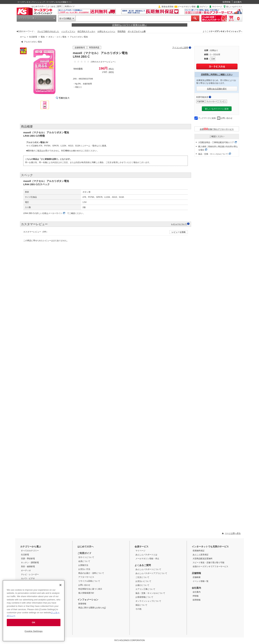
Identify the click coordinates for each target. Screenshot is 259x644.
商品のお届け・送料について (91, 573)
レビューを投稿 (179, 232)
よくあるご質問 (54, 6)
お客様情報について (144, 597)
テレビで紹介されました (48, 31)
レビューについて (179, 224)
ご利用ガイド (69, 6)
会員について (84, 561)
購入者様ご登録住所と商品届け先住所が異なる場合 (218, 148)
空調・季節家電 (28, 559)
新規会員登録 (167, 7)
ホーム (23, 37)
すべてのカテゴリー (30, 551)
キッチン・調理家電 (30, 563)
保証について (141, 605)
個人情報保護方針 (86, 593)
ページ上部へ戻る (233, 533)
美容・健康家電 (28, 567)
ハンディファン (68, 31)
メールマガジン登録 (187, 7)
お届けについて (142, 585)
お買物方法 (83, 565)
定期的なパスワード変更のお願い (129, 25)
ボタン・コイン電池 (57, 37)
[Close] (60, 585)
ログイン (204, 7)
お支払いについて (143, 581)
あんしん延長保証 (201, 555)
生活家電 (33, 37)
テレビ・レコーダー (30, 574)
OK (34, 622)
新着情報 (82, 604)
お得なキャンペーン (106, 31)
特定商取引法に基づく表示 (90, 589)
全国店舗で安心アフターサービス (217, 129)
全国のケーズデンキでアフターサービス (210, 567)
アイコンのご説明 (180, 48)
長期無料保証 (199, 551)
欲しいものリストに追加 (217, 109)
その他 (138, 609)
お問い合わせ (226, 118)
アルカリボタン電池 (79, 37)
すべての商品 (65, 19)
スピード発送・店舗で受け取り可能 (208, 563)
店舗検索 (197, 577)
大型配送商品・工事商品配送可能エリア (216, 142)
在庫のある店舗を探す (217, 89)
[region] (34, 611)
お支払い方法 (84, 569)
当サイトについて (86, 557)
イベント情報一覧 (201, 581)
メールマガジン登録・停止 (147, 559)
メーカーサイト (55, 213)
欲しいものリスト (234, 7)
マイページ (217, 7)
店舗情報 (196, 573)
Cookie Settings (34, 631)
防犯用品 (122, 31)
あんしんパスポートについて (148, 569)
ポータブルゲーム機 (137, 31)
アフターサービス (86, 577)
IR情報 (196, 596)
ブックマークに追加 (207, 118)
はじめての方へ (38, 6)
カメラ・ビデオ (28, 578)
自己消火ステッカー (86, 31)
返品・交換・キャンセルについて (213, 154)
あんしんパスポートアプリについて (151, 573)
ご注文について (142, 577)
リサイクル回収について (89, 581)
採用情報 (226, 2)
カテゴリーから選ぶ (27, 18)
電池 (43, 37)
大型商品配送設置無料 (203, 559)
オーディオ (26, 570)
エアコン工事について (145, 589)
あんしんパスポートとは (146, 555)
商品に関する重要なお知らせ (92, 608)
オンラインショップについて (148, 601)
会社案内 (238, 2)
